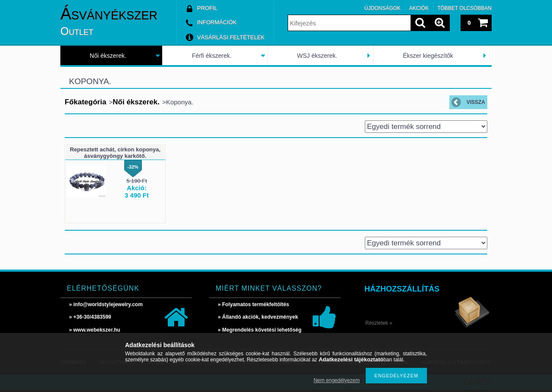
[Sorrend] (426, 127)
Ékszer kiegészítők (428, 56)
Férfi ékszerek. (212, 56)
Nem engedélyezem (337, 380)
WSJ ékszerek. (317, 56)
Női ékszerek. (108, 56)
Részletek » (379, 323)
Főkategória (85, 102)
